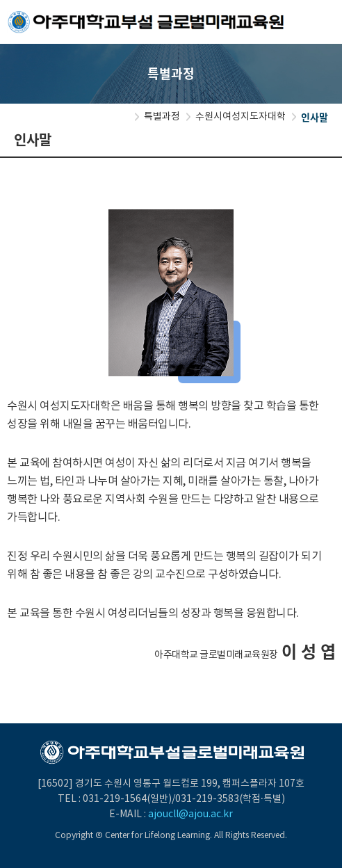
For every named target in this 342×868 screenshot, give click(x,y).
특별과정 (162, 117)
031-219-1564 (115, 799)
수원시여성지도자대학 (241, 117)
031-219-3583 (207, 799)
